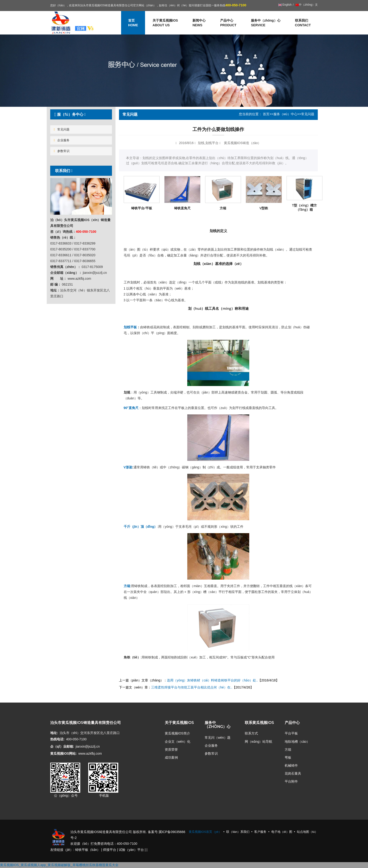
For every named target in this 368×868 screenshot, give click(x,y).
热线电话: (57, 739)
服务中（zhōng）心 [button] (266, 23)
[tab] (81, 114)
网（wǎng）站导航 (259, 742)
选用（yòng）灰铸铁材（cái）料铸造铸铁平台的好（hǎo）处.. (212, 680)
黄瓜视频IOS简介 (177, 733)
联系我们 (303, 23)
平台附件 (291, 781)
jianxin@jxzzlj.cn (88, 746)
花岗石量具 (293, 773)
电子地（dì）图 (282, 832)
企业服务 (62, 140)
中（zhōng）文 (306, 5)
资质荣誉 (171, 749)
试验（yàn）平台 (131, 850)
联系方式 (251, 733)
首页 (266, 114)
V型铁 (264, 208)
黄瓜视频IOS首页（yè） (205, 832)
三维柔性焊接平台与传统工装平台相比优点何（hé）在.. (192, 687)
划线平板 (130, 327)
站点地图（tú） (307, 832)
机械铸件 (291, 765)
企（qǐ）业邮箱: (62, 746)
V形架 (128, 467)
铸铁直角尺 (182, 208)
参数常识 (62, 151)
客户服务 (260, 832)
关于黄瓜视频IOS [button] (165, 23)
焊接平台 (110, 850)
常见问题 (62, 129)
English (285, 5)
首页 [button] (133, 23)
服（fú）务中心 (69, 114)
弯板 (288, 757)
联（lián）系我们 (238, 832)
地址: (54, 733)
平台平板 (291, 733)
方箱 (223, 208)
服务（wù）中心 (285, 114)
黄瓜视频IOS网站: (63, 753)
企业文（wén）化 (178, 742)
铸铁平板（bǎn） (88, 850)
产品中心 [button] (228, 23)
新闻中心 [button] (199, 23)
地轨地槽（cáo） (297, 742)
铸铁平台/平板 (142, 208)
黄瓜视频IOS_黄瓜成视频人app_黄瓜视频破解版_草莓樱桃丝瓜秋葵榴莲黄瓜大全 (59, 865)
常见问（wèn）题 (218, 738)
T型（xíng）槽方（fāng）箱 (304, 207)
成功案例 (171, 757)
